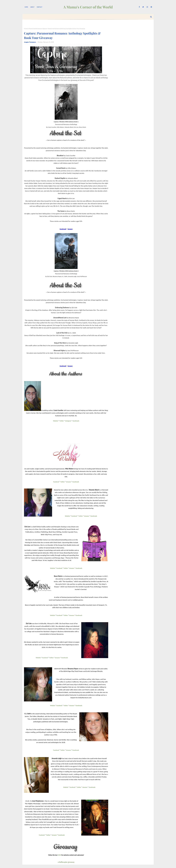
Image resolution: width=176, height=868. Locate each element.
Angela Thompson (30, 42)
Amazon (69, 482)
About (32, 7)
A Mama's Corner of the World (88, 7)
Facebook (56, 482)
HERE (59, 855)
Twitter (62, 421)
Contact (40, 7)
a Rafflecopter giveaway (66, 862)
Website (56, 421)
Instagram (68, 421)
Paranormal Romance (35, 29)
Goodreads (76, 421)
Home (26, 7)
